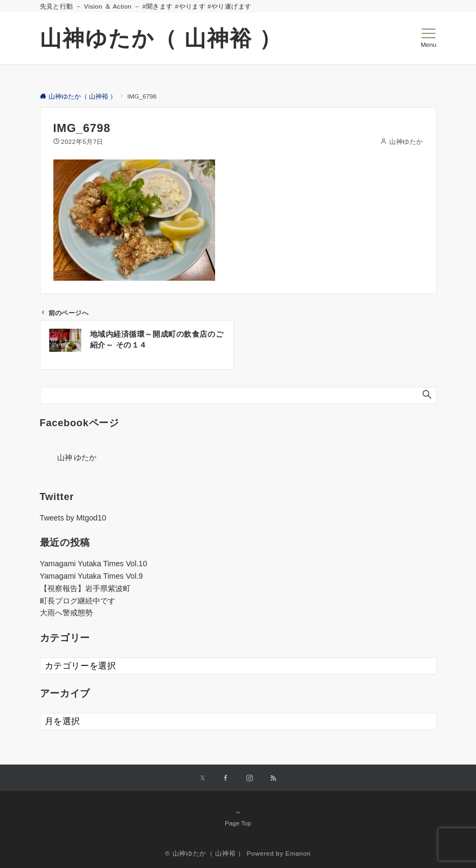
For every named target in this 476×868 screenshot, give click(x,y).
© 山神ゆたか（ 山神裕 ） (205, 853)
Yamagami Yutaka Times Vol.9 (92, 576)
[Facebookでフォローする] (226, 778)
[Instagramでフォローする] (250, 778)
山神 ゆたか (77, 457)
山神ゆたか (406, 141)
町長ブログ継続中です (78, 601)
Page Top (238, 817)
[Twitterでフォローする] (202, 778)
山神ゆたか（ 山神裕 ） (161, 38)
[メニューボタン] (428, 38)
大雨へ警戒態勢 (66, 613)
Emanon (298, 853)
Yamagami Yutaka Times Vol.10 (94, 564)
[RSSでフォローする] (273, 778)
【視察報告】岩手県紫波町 (85, 588)
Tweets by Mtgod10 (73, 518)
